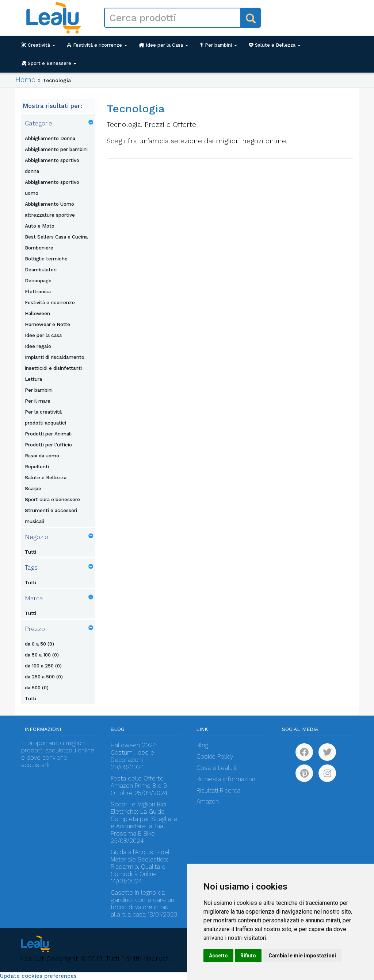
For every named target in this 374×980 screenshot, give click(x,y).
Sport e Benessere (49, 63)
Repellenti (37, 466)
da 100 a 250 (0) (43, 666)
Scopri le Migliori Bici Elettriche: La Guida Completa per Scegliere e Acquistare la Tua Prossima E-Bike (144, 819)
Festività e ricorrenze (97, 45)
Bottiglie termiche (46, 259)
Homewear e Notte (47, 324)
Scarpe (33, 488)
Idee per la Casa (163, 45)
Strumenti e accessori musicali (51, 516)
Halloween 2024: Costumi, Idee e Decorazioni (134, 753)
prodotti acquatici (45, 423)
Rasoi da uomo (42, 456)
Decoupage (38, 280)
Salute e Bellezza (275, 45)
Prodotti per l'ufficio (48, 445)
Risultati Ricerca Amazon (218, 796)
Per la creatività (43, 412)
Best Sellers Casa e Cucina (56, 237)
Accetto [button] (218, 956)
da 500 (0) (37, 687)
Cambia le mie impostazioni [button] (302, 956)
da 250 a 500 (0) (44, 677)
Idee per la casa (43, 335)
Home (25, 80)
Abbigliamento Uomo (49, 204)
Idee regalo (38, 346)
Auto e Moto (40, 226)
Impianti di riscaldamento (55, 357)
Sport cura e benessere (52, 499)
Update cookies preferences (38, 976)
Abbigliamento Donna (50, 138)
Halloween (37, 313)
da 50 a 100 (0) (42, 655)
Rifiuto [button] (248, 956)
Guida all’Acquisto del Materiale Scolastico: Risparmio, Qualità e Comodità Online (140, 863)
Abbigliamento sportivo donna (52, 166)
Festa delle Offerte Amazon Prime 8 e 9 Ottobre (139, 786)
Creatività (38, 45)
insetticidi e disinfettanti (53, 368)
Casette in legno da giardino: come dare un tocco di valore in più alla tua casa (142, 904)
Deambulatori (41, 270)
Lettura (33, 379)
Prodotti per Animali (48, 434)
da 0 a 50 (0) (39, 644)
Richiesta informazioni (226, 779)
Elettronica (38, 291)
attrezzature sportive (50, 215)
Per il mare (38, 401)
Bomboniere (39, 248)
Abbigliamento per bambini (56, 149)
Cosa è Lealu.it (217, 768)
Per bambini (218, 45)
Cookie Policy (215, 757)
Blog (202, 745)
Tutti (30, 552)
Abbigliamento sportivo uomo (52, 187)
